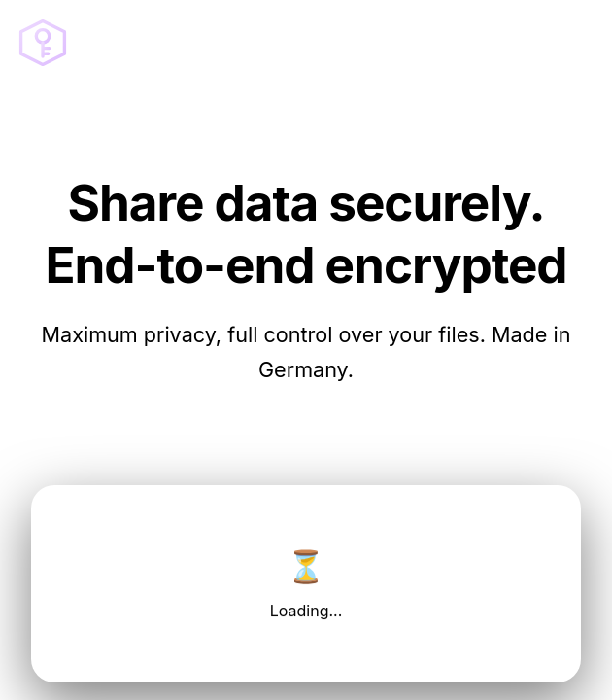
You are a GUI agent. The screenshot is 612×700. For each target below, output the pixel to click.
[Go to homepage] (43, 43)
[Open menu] (575, 43)
